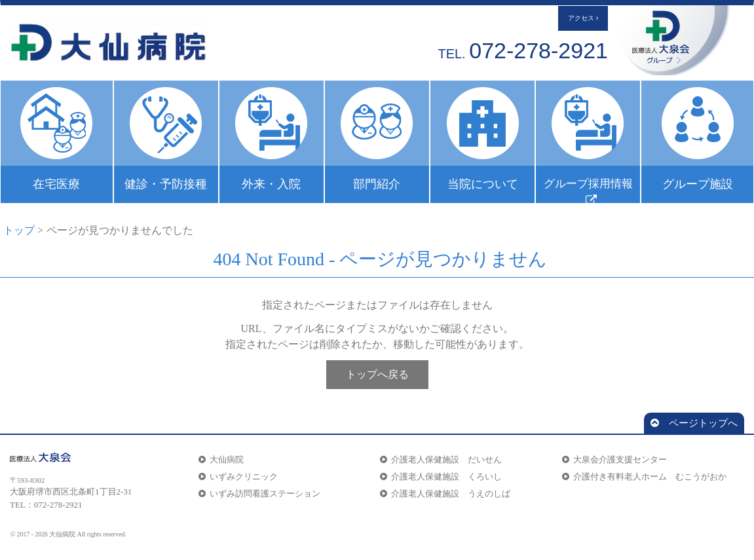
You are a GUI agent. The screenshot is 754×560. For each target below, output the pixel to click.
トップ (19, 230)
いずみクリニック (238, 476)
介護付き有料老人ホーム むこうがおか (644, 476)
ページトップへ (694, 423)
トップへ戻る (377, 374)
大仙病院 (221, 459)
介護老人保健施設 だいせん (441, 459)
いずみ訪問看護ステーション (259, 494)
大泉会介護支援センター (614, 459)
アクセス (583, 18)
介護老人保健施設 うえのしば (445, 494)
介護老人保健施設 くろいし (441, 476)
